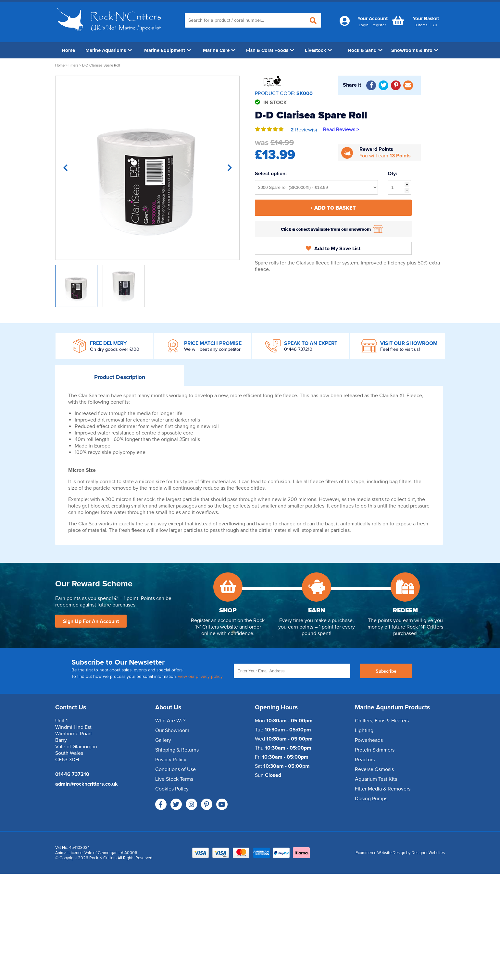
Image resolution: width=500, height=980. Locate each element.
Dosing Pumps (371, 799)
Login (364, 25)
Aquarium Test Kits (376, 779)
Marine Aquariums (109, 50)
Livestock (318, 50)
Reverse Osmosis (374, 769)
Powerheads (369, 740)
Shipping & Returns (177, 750)
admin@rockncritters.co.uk (87, 784)
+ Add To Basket (333, 208)
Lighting (364, 730)
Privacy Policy (171, 760)
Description (120, 377)
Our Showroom (172, 730)
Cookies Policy (172, 789)
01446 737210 (298, 349)
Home (68, 50)
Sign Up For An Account (91, 621)
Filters (73, 65)
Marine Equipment (168, 50)
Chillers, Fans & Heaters (382, 721)
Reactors (365, 760)
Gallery (163, 740)
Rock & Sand (365, 50)
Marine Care (219, 50)
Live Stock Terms (174, 779)
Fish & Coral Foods (270, 50)
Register (379, 25)
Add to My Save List (333, 249)
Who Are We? (170, 721)
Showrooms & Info (415, 50)
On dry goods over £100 (115, 349)
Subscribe (386, 671)
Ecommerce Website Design (380, 853)
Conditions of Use (175, 769)
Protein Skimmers (375, 750)
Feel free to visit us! (400, 349)
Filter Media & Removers (383, 789)
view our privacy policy (200, 677)
